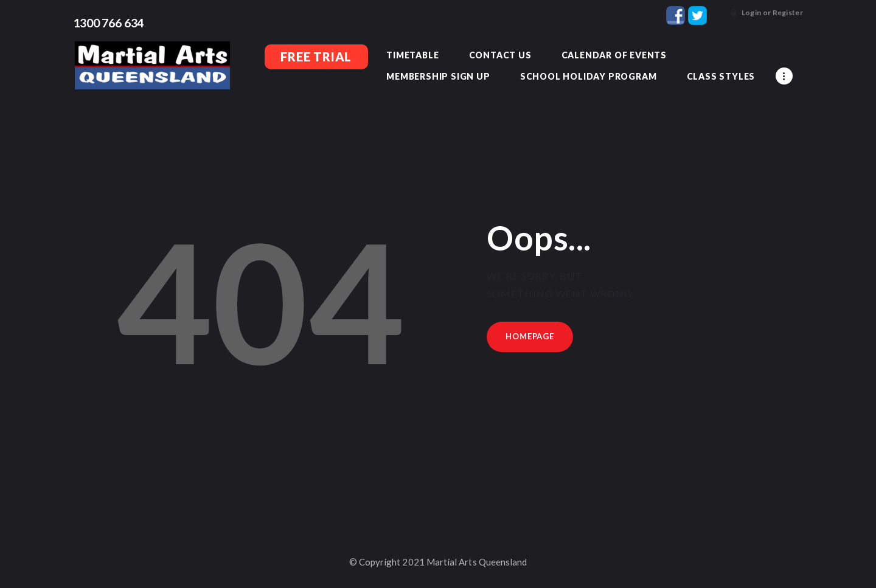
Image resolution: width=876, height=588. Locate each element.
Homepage (532, 337)
